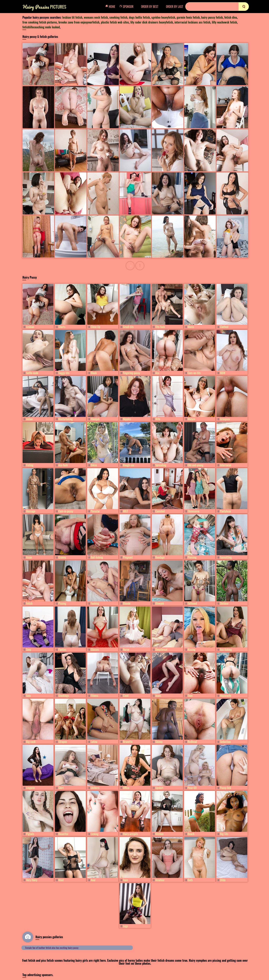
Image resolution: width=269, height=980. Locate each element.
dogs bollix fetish (139, 17)
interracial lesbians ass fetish (192, 22)
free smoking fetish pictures (40, 22)
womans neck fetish (96, 17)
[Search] (217, 7)
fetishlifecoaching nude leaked (41, 27)
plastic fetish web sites (115, 22)
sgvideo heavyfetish (163, 17)
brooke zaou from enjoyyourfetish (79, 22)
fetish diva (231, 17)
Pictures (44, 7)
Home (111, 7)
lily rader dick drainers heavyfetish (152, 22)
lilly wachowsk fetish (224, 22)
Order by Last (174, 7)
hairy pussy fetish (212, 17)
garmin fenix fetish (188, 17)
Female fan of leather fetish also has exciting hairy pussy (52, 948)
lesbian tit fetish (72, 17)
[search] (244, 7)
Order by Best (150, 7)
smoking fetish (118, 17)
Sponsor (127, 7)
